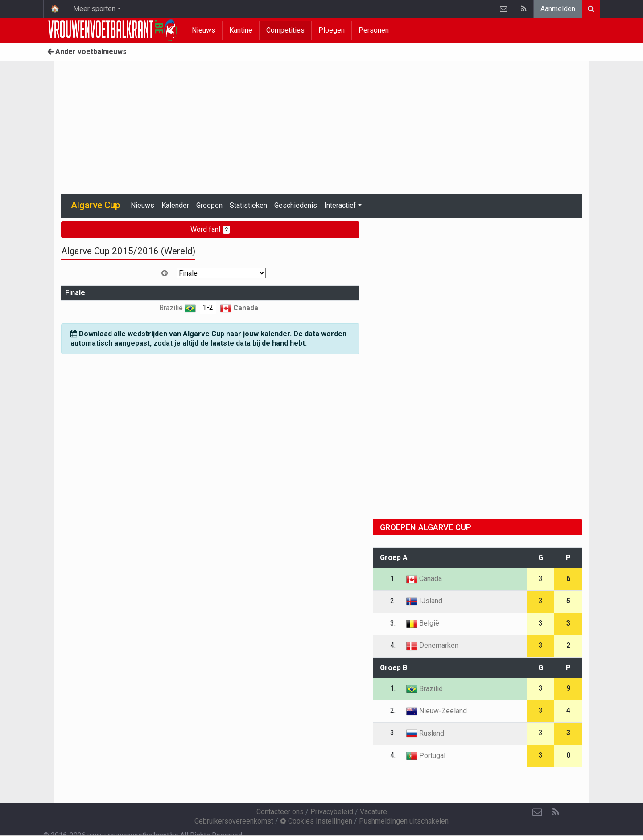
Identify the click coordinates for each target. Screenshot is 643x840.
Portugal (426, 756)
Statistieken (248, 205)
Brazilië (177, 308)
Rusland (425, 733)
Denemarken (432, 645)
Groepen (209, 205)
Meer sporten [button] (94, 9)
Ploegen (332, 30)
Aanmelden (558, 9)
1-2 (208, 307)
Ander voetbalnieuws (87, 51)
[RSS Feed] (555, 812)
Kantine (241, 30)
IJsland (424, 601)
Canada (239, 308)
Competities (285, 30)
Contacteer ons (280, 812)
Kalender (175, 205)
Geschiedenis (296, 205)
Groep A (394, 558)
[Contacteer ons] (537, 812)
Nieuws (204, 30)
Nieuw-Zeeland (437, 711)
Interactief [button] (340, 205)
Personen (374, 30)
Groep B (394, 668)
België (423, 623)
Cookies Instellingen (316, 821)
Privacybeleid (332, 812)
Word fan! (210, 229)
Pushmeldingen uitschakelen (404, 821)
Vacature (373, 812)
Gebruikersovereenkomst (234, 821)
